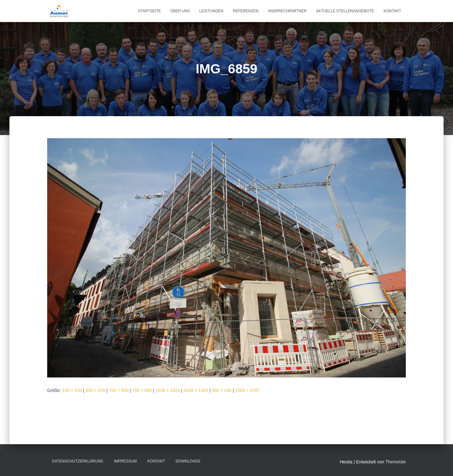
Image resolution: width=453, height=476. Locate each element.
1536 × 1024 (168, 390)
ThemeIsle (396, 462)
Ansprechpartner (287, 11)
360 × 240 (222, 390)
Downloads (188, 461)
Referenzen (246, 11)
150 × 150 (72, 390)
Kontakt (392, 11)
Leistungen (212, 11)
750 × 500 (119, 390)
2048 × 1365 (196, 390)
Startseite (150, 11)
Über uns (180, 11)
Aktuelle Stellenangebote (345, 11)
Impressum (125, 461)
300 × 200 (95, 390)
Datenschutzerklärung (78, 461)
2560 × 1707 (247, 390)
